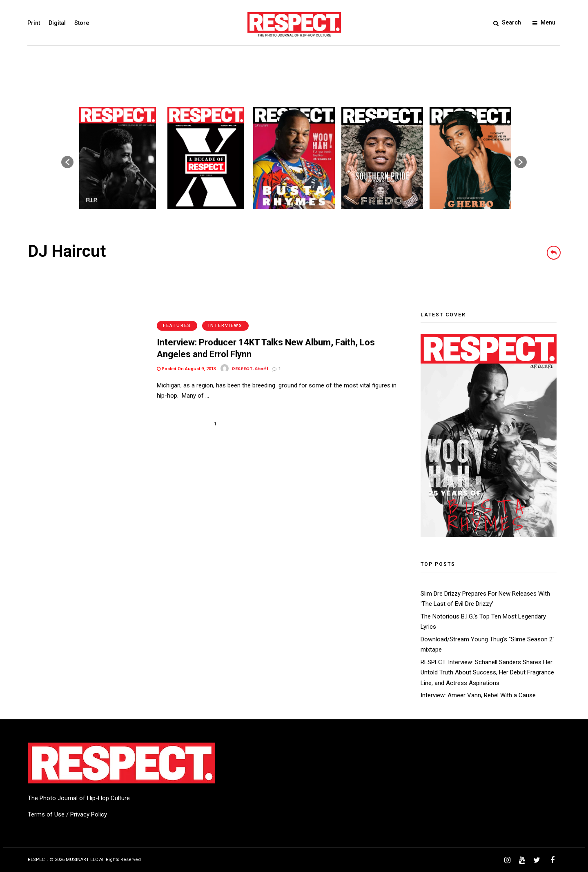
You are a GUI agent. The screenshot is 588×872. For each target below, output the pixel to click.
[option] (118, 158)
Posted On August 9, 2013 (186, 359)
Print (34, 23)
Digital (58, 23)
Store (82, 23)
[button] (67, 162)
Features (177, 316)
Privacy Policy (89, 814)
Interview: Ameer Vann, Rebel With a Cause (478, 695)
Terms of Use (46, 814)
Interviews (225, 316)
